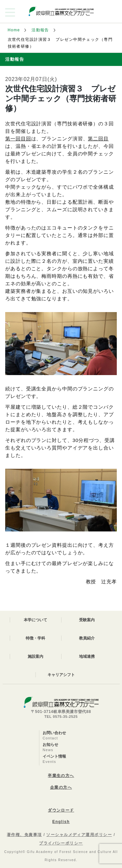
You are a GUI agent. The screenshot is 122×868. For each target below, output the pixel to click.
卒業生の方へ (61, 776)
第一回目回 (18, 139)
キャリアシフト (61, 675)
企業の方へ (61, 787)
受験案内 (87, 620)
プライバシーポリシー (61, 843)
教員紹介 (87, 638)
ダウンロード (61, 810)
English (61, 822)
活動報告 (40, 30)
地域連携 (87, 656)
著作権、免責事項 (24, 835)
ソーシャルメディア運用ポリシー (79, 835)
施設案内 (35, 656)
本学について (35, 620)
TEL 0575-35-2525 (61, 717)
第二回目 (98, 139)
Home (14, 30)
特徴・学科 (35, 638)
